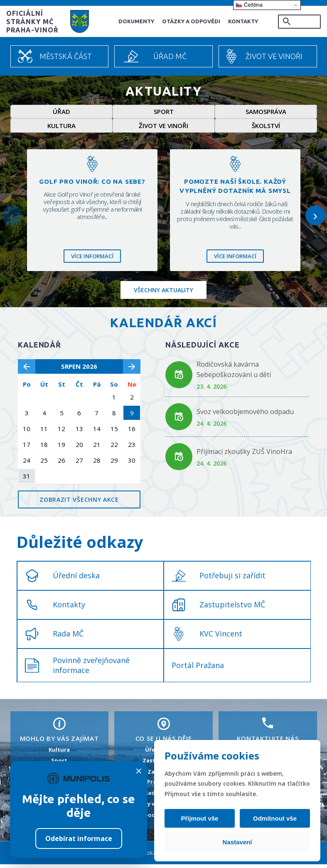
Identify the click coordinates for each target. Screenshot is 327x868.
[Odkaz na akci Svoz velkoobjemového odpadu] (179, 420)
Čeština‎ (249, 5)
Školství (266, 128)
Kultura (61, 128)
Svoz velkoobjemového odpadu (245, 415)
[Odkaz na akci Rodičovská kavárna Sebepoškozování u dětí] (179, 379)
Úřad (61, 113)
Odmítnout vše (273, 818)
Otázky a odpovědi (191, 21)
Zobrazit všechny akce (79, 503)
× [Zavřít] (139, 771)
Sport (164, 113)
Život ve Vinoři (274, 56)
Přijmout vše (201, 818)
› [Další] (315, 219)
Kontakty (243, 21)
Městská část (66, 56)
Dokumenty (136, 21)
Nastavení (237, 842)
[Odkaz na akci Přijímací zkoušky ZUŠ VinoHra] (179, 460)
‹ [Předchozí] (12, 219)
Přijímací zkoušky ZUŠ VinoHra (244, 455)
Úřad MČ (170, 56)
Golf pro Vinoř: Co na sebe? (92, 185)
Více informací (92, 259)
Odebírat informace (79, 838)
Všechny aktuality (163, 294)
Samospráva (266, 113)
